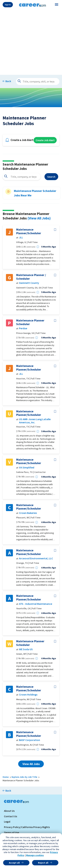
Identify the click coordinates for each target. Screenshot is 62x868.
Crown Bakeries (28, 513)
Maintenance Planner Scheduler (30, 322)
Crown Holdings (28, 695)
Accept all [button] (14, 863)
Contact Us (10, 816)
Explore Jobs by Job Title (24, 777)
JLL (21, 237)
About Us (9, 811)
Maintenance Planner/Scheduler (29, 231)
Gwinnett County (29, 283)
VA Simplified (27, 468)
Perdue (23, 328)
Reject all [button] (43, 863)
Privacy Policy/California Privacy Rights (27, 827)
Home (6, 777)
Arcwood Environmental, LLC (36, 558)
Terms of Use (11, 833)
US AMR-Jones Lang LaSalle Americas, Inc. (35, 421)
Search (51, 177)
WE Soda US (26, 649)
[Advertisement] (31, 41)
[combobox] (22, 177)
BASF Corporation (30, 740)
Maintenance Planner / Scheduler (31, 277)
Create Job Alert (45, 140)
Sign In (8, 5)
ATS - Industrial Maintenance (36, 604)
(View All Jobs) (39, 218)
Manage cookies (35, 855)
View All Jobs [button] (31, 764)
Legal (7, 822)
